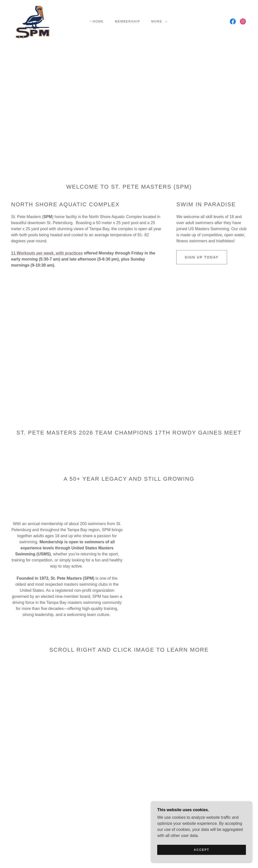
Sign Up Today (202, 257)
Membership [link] (128, 21)
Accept (201, 850)
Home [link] (98, 21)
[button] (158, 21)
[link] (35, 21)
